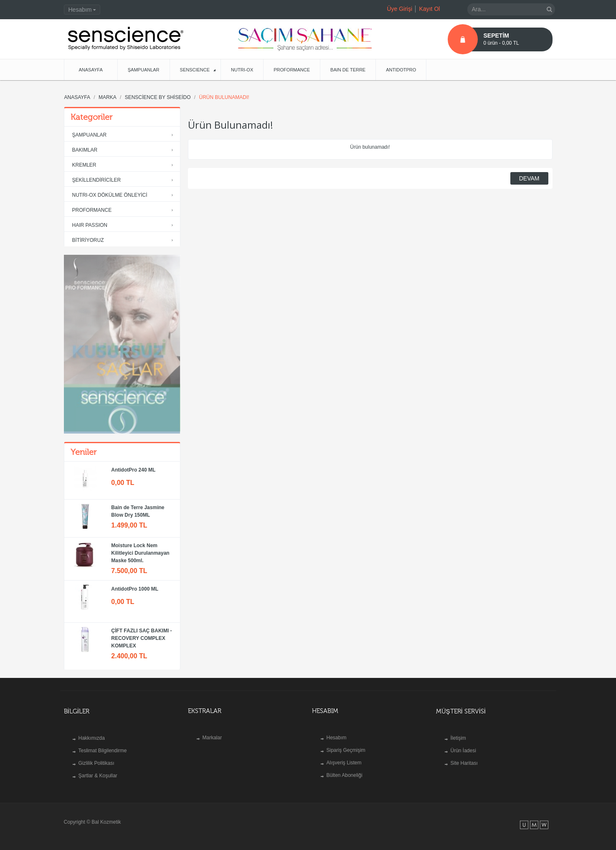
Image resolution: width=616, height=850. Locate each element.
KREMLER (124, 165)
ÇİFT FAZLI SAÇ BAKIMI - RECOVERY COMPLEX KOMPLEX (141, 638)
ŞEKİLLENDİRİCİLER (124, 180)
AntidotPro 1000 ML (135, 589)
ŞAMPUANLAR (124, 135)
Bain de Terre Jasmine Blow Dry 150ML (138, 511)
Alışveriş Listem (344, 763)
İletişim (458, 738)
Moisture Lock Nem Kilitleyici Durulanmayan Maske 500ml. (140, 553)
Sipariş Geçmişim (346, 750)
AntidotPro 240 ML (133, 470)
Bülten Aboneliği (345, 775)
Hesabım (337, 738)
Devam (529, 178)
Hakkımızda (92, 738)
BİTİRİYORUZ (124, 240)
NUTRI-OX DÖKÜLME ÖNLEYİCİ (124, 195)
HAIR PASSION (124, 225)
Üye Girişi (399, 9)
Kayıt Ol (430, 9)
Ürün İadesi (463, 751)
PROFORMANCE (124, 210)
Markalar (212, 738)
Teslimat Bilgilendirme (103, 751)
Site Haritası (464, 763)
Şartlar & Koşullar (98, 776)
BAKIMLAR (124, 150)
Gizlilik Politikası (96, 763)
